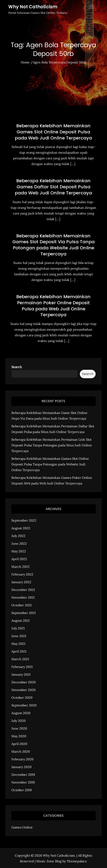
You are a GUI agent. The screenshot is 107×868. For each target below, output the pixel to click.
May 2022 (19, 551)
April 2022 (19, 559)
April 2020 (19, 744)
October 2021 (22, 605)
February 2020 (22, 759)
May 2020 (19, 736)
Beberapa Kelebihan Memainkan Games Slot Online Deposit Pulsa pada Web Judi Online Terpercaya (53, 132)
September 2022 (24, 520)
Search (17, 367)
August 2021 (21, 620)
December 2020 (24, 682)
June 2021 (19, 636)
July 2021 (18, 628)
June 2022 (19, 543)
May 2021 (18, 644)
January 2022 (21, 582)
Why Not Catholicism (33, 7)
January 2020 (21, 767)
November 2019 (23, 782)
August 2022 (21, 528)
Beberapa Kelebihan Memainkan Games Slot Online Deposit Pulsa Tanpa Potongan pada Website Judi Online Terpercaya (50, 464)
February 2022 (22, 574)
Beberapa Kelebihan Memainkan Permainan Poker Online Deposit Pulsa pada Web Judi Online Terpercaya (53, 306)
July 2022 (18, 536)
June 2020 (19, 728)
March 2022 (21, 567)
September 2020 (24, 705)
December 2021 (23, 590)
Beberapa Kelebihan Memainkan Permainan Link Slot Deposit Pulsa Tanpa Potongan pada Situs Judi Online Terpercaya (52, 445)
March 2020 (21, 751)
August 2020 (21, 713)
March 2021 (20, 659)
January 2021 (21, 674)
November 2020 (23, 690)
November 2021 (23, 597)
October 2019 (22, 790)
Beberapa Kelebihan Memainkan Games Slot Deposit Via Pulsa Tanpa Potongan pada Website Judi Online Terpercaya (53, 245)
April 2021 (19, 651)
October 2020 (22, 698)
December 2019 (23, 775)
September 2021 (24, 613)
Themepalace (77, 861)
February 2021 (22, 667)
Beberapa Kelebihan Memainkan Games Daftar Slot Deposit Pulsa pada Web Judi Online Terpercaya (53, 187)
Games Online (22, 827)
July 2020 (18, 721)
